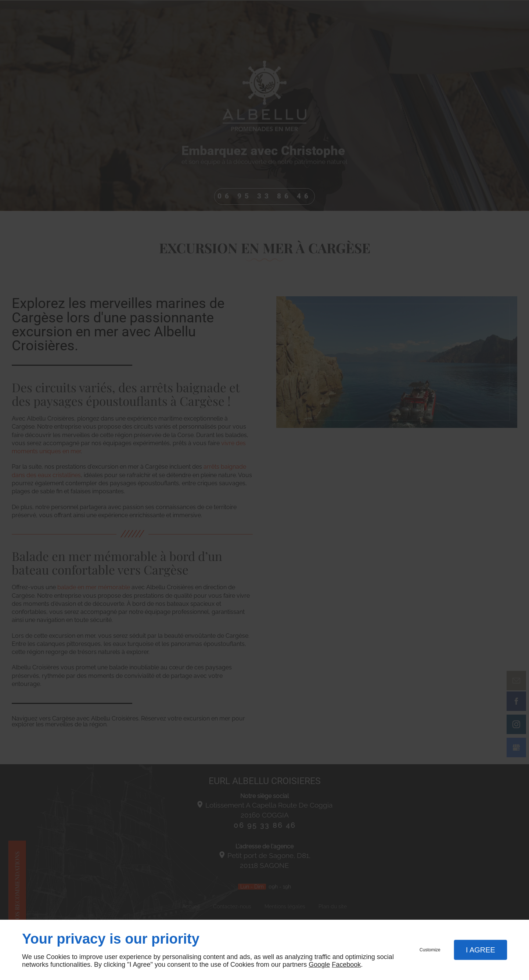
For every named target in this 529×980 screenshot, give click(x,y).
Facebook (346, 965)
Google (319, 965)
